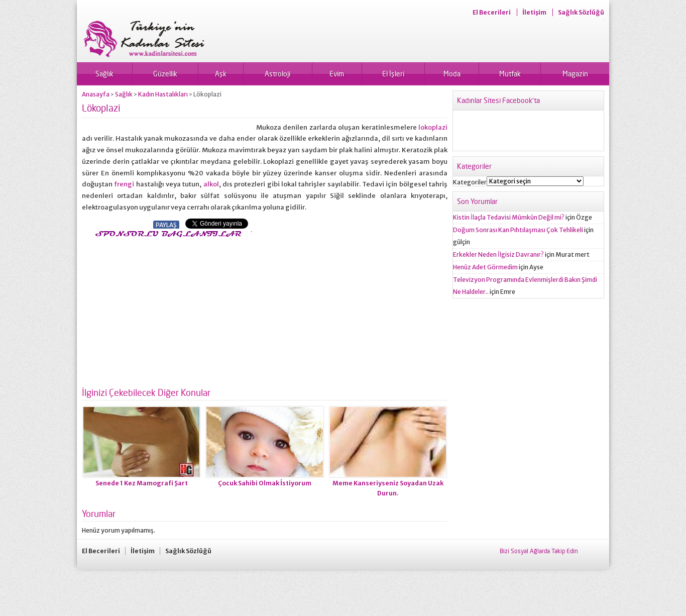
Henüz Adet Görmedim (485, 267)
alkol (211, 184)
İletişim (534, 12)
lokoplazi (433, 127)
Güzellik (165, 74)
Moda (452, 74)
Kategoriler (470, 182)
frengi (125, 184)
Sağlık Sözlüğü (581, 12)
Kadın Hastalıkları (163, 94)
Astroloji (277, 74)
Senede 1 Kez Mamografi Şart (142, 483)
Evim (337, 74)
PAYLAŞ (166, 225)
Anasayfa (96, 94)
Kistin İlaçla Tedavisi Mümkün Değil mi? (509, 217)
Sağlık (104, 74)
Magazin (575, 74)
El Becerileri (492, 12)
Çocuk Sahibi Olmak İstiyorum (265, 483)
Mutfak (510, 74)
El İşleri (393, 74)
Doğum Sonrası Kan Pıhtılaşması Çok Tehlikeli (518, 230)
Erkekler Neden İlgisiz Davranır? (498, 254)
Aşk (221, 74)
